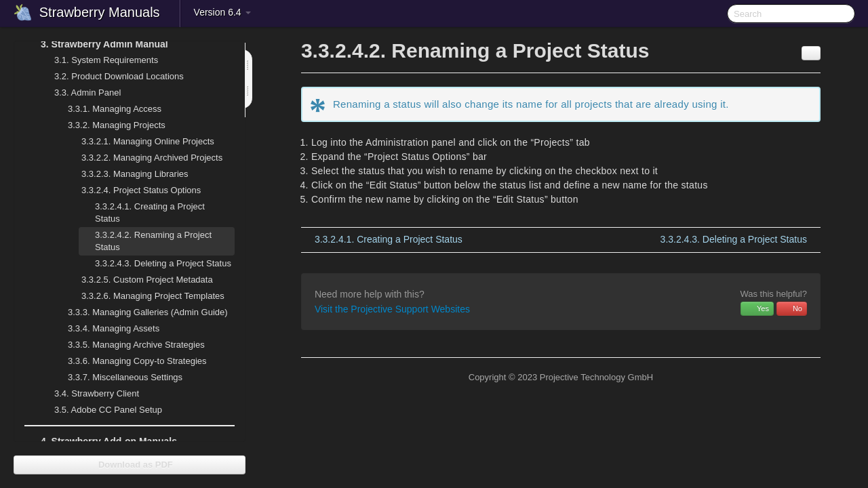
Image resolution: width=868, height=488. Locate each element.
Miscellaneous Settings (117, 378)
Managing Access (106, 109)
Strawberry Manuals (100, 12)
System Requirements (98, 60)
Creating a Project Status (150, 212)
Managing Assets (105, 329)
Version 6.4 (222, 12)
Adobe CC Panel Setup (100, 410)
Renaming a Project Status (153, 241)
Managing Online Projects (140, 142)
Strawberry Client (88, 394)
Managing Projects (108, 125)
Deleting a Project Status (163, 263)
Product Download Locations (119, 76)
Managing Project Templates (145, 296)
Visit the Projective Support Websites (392, 309)
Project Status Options (133, 190)
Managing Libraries (127, 174)
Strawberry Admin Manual (96, 44)
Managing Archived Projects (144, 158)
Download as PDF (129, 465)
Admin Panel (79, 93)
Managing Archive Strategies (128, 345)
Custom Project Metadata (139, 280)
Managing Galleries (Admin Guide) (140, 312)
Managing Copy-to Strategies (129, 361)
